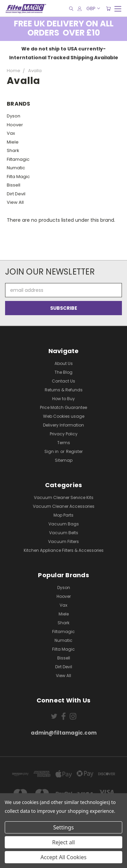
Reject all (63, 842)
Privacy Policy (64, 434)
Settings (63, 827)
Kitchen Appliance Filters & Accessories (64, 550)
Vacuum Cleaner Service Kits (64, 497)
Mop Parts (63, 515)
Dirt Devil (16, 194)
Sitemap (64, 460)
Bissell (14, 185)
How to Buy (63, 399)
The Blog (63, 372)
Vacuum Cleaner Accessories (64, 506)
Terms (64, 443)
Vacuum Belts (64, 533)
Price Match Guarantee (63, 407)
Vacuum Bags (64, 524)
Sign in (52, 451)
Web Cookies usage (64, 416)
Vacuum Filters (63, 541)
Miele (13, 142)
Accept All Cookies (64, 857)
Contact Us (63, 381)
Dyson (14, 116)
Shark (13, 150)
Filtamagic (18, 159)
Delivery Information (63, 425)
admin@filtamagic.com (64, 733)
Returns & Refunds (64, 390)
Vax (11, 133)
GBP (93, 8)
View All (15, 202)
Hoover (15, 125)
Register (74, 451)
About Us (64, 363)
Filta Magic (18, 177)
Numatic (16, 168)
